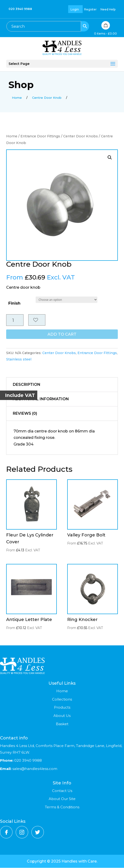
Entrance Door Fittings (40, 136)
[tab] (62, 385)
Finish (14, 303)
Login (75, 9)
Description (27, 385)
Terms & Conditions (62, 807)
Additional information (41, 399)
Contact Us (62, 791)
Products (62, 708)
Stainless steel (19, 360)
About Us (62, 716)
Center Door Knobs (81, 136)
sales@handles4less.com (34, 769)
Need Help (108, 9)
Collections (62, 699)
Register (90, 9)
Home (12, 136)
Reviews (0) (25, 414)
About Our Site (62, 799)
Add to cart (62, 335)
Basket (62, 724)
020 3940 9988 (20, 9)
